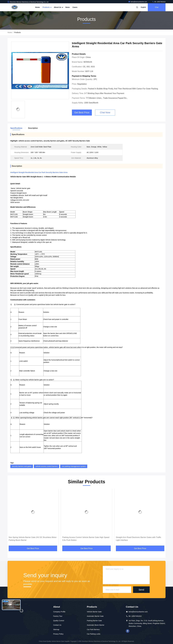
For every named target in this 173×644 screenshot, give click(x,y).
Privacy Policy (58, 634)
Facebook (128, 631)
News (68, 7)
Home (37, 7)
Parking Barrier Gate (94, 621)
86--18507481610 (159, 2)
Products (47, 7)
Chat (157, 7)
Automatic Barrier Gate (95, 616)
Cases (75, 7)
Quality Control (59, 621)
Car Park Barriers (93, 629)
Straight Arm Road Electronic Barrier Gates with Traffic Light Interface (139, 539)
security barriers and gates (22, 466)
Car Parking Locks (94, 634)
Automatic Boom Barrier (96, 625)
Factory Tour (58, 616)
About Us (58, 7)
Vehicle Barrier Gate (94, 612)
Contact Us (57, 625)
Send (141, 590)
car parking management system (74, 466)
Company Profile (59, 612)
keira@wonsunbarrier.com (138, 2)
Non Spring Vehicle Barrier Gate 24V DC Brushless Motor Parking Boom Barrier (33, 539)
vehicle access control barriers (47, 466)
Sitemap (56, 629)
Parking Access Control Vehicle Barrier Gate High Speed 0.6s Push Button (86, 539)
